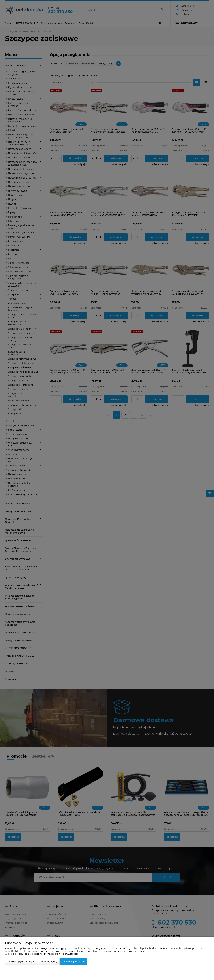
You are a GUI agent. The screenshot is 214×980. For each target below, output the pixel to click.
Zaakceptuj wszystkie (74, 961)
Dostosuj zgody (49, 961)
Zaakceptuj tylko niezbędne (22, 961)
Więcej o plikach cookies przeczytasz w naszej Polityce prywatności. (42, 954)
